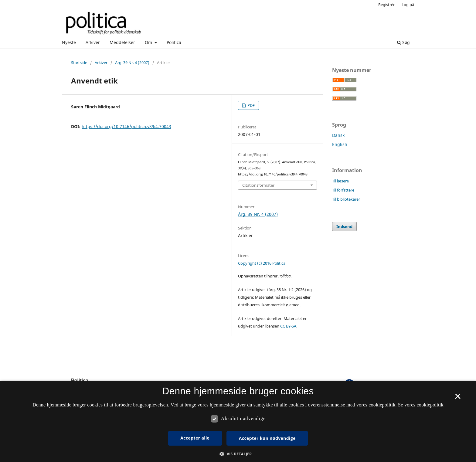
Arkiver (93, 42)
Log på (408, 5)
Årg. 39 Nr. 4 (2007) (132, 63)
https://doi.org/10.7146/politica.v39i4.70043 (126, 126)
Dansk (338, 135)
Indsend (344, 226)
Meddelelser (122, 42)
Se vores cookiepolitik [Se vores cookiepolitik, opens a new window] (421, 405)
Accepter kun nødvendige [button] (267, 438)
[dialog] (238, 421)
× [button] (458, 399)
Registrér (386, 5)
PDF (251, 105)
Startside (79, 63)
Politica (174, 42)
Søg (403, 42)
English (340, 144)
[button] (238, 454)
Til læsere (340, 181)
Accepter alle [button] (195, 438)
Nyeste (69, 42)
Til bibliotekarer (346, 199)
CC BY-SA (288, 326)
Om (149, 42)
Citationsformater (258, 185)
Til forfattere (343, 190)
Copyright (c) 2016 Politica (262, 263)
